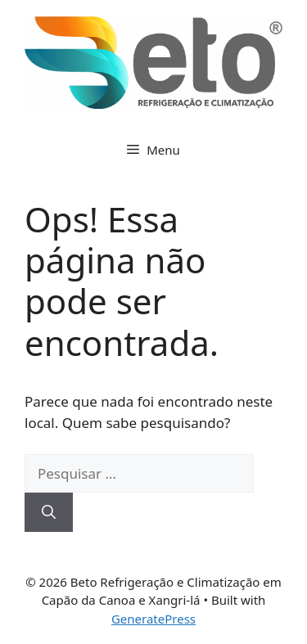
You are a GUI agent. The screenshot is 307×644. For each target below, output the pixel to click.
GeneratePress (153, 619)
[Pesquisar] (49, 512)
